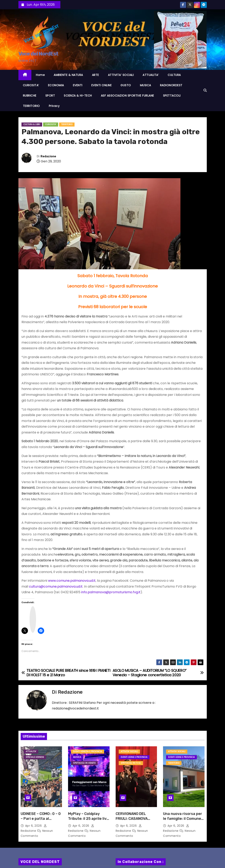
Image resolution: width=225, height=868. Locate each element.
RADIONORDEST (171, 85)
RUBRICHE (30, 96)
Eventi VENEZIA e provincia (88, 751)
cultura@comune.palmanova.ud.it (56, 586)
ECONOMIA (56, 85)
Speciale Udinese (35, 757)
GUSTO (126, 85)
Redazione (48, 156)
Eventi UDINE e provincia (134, 757)
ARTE (95, 75)
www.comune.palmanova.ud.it (72, 581)
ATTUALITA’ (151, 75)
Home (40, 75)
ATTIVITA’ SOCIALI (121, 75)
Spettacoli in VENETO (84, 763)
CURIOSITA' (51, 124)
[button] (205, 90)
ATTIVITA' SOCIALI (129, 751)
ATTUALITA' (31, 751)
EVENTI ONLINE (102, 85)
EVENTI (78, 85)
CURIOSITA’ (31, 85)
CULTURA (174, 75)
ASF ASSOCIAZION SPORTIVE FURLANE (127, 96)
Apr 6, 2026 (34, 826)
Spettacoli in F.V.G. (131, 763)
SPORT (50, 96)
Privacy (54, 106)
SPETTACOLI (172, 96)
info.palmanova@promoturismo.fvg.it (111, 592)
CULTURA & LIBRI (32, 124)
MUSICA (146, 85)
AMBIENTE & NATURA (68, 75)
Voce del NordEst (38, 54)
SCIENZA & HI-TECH (78, 96)
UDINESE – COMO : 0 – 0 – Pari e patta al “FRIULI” (41, 819)
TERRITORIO (31, 106)
